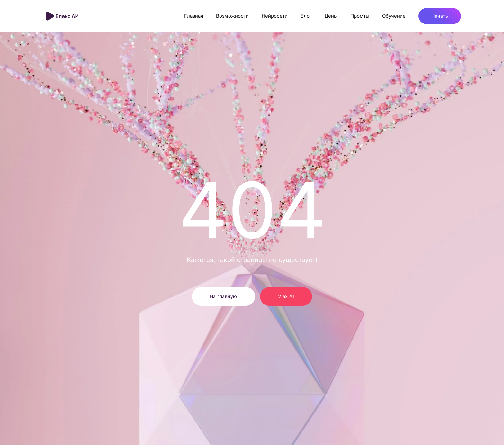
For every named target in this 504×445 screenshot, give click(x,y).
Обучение (394, 16)
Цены (331, 16)
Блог (306, 16)
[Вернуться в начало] (63, 16)
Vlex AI (286, 296)
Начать (440, 16)
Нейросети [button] (275, 16)
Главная (194, 16)
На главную (224, 296)
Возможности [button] (232, 16)
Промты (360, 16)
